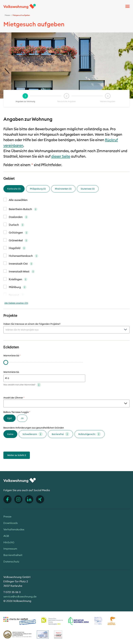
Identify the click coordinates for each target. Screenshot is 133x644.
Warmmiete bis (11, 372)
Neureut (17, 295)
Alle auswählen (18, 200)
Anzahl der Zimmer (14, 398)
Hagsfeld (17, 248)
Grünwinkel (18, 241)
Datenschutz (11, 561)
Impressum (10, 549)
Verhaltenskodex (14, 529)
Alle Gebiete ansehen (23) (16, 303)
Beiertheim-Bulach (23, 209)
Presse (7, 516)
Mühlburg (18, 287)
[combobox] (66, 330)
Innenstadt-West (22, 272)
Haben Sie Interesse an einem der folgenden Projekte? (32, 324)
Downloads (11, 523)
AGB (6, 536)
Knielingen (18, 280)
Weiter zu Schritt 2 (17, 455)
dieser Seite (61, 156)
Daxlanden (18, 217)
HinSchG (9, 542)
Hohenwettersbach (23, 256)
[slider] (6, 362)
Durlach (17, 225)
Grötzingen (18, 233)
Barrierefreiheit (13, 555)
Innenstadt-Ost (21, 264)
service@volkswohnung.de (20, 596)
